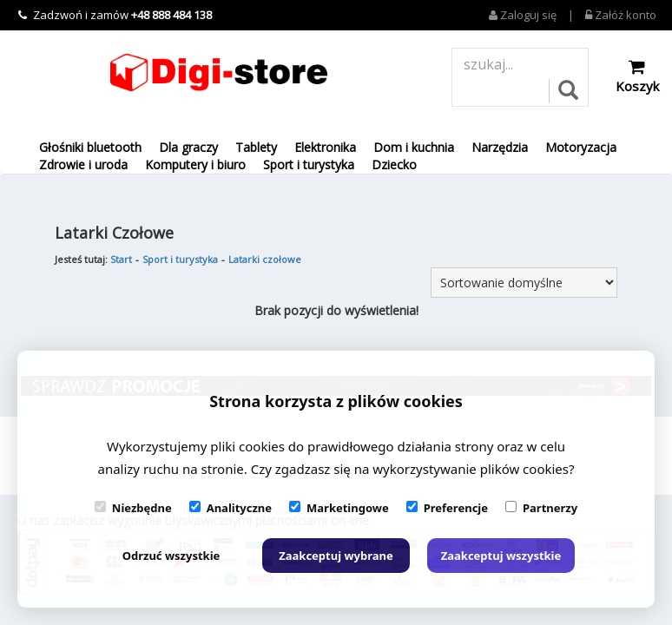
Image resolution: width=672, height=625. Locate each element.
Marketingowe (339, 508)
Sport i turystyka (309, 164)
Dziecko (394, 164)
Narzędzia (500, 147)
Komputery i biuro (195, 164)
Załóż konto (621, 15)
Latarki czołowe (265, 259)
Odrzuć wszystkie (171, 556)
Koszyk (637, 77)
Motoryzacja (581, 147)
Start (121, 259)
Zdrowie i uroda (83, 164)
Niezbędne (133, 508)
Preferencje (447, 508)
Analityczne (231, 508)
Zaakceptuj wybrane (336, 556)
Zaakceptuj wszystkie (501, 556)
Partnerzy (541, 508)
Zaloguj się (523, 15)
